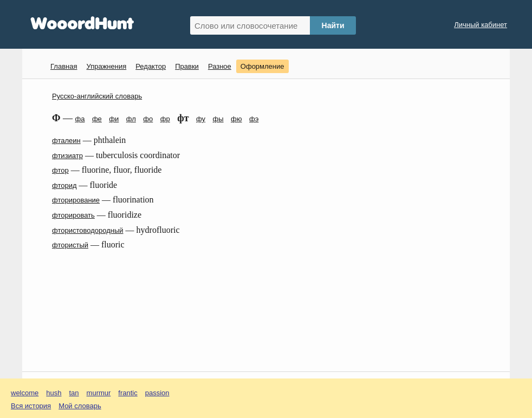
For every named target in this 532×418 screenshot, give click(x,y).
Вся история (31, 406)
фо (148, 119)
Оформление (262, 66)
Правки (187, 66)
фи (114, 119)
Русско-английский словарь (97, 96)
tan (74, 393)
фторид (64, 185)
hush (54, 393)
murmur (99, 393)
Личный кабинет (481, 25)
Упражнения (106, 66)
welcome (25, 393)
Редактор (151, 66)
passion (157, 393)
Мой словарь (80, 406)
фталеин (66, 141)
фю (236, 119)
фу (201, 119)
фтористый (70, 245)
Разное (220, 66)
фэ (254, 119)
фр (165, 119)
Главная (64, 66)
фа (80, 119)
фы (218, 119)
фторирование (76, 200)
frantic (128, 393)
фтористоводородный (88, 230)
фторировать (73, 215)
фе (97, 119)
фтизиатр (67, 156)
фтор (60, 170)
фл (131, 119)
